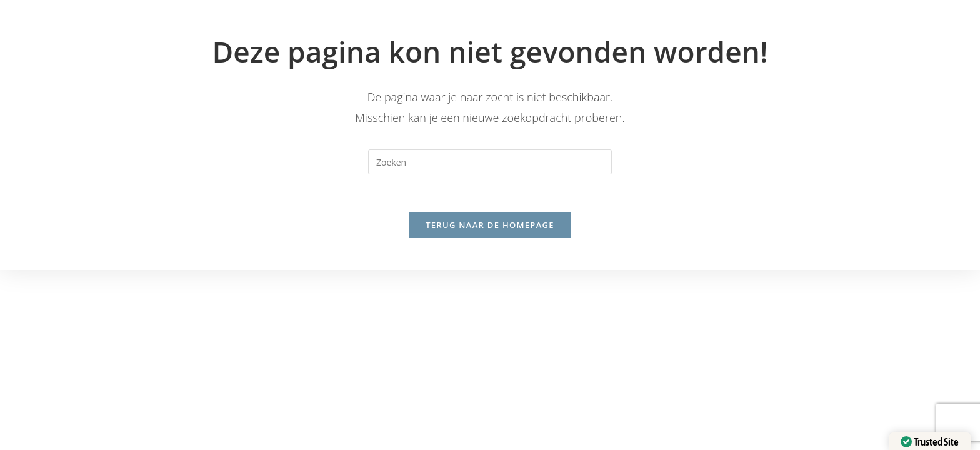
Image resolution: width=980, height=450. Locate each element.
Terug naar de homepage (490, 225)
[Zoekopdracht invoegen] (490, 162)
